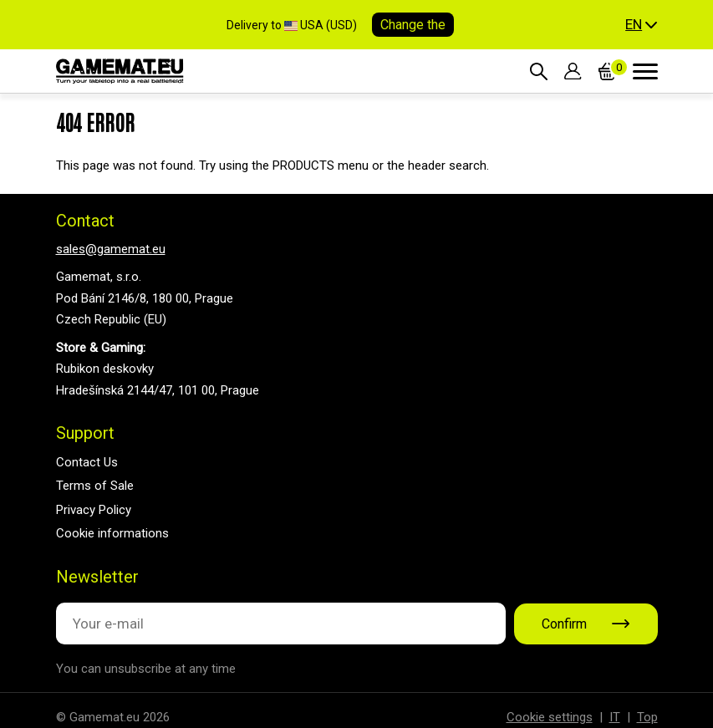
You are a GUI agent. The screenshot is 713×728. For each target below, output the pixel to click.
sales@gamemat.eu (111, 249)
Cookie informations (112, 533)
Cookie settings (550, 717)
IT (615, 717)
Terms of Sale (95, 486)
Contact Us (87, 462)
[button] (641, 25)
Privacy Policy (94, 510)
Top (647, 717)
